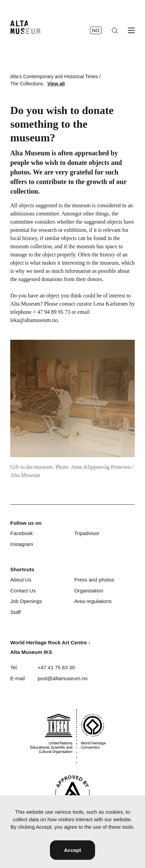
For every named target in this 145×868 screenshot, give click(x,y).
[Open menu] (131, 30)
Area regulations (93, 601)
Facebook (22, 533)
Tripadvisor (87, 533)
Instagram (22, 544)
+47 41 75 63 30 (56, 667)
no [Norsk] (96, 30)
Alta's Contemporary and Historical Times (54, 76)
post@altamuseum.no (63, 678)
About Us (21, 580)
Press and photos (94, 580)
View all (56, 84)
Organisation (89, 591)
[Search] (115, 31)
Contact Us (23, 591)
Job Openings (26, 601)
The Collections (27, 84)
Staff (16, 612)
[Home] (25, 27)
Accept (72, 850)
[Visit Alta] (72, 793)
